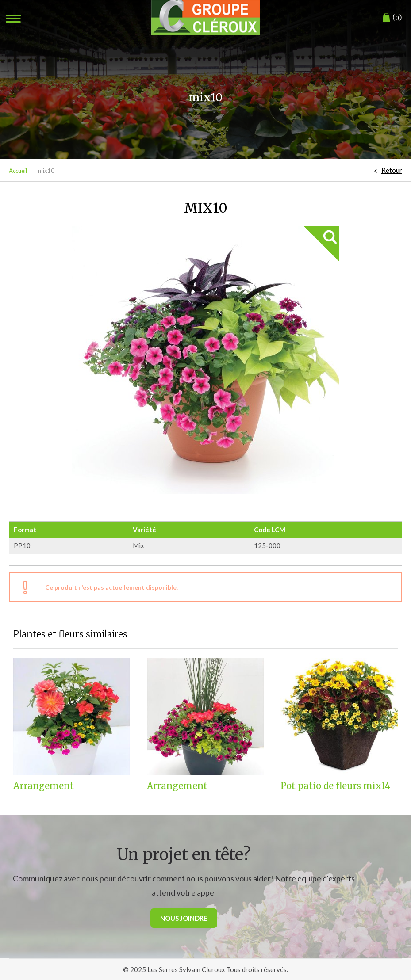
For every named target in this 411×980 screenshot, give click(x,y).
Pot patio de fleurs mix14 (335, 786)
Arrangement (44, 786)
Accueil (18, 171)
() (392, 18)
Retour (392, 170)
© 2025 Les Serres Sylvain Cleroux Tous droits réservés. (205, 969)
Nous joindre (184, 918)
